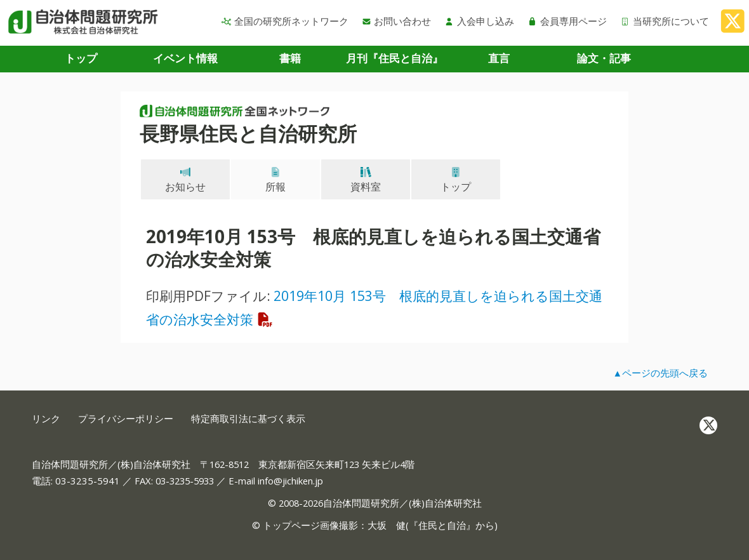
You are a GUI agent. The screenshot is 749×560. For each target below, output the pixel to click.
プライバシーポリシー (126, 419)
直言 (499, 58)
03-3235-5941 (88, 481)
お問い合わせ (397, 21)
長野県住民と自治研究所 (248, 133)
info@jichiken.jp (290, 481)
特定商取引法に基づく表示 (248, 419)
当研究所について (665, 21)
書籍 (290, 58)
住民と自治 (442, 525)
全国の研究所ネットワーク (285, 21)
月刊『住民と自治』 (394, 58)
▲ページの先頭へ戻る (660, 373)
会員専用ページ (567, 21)
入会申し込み (479, 21)
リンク (46, 419)
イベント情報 (185, 58)
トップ (81, 58)
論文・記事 (604, 58)
